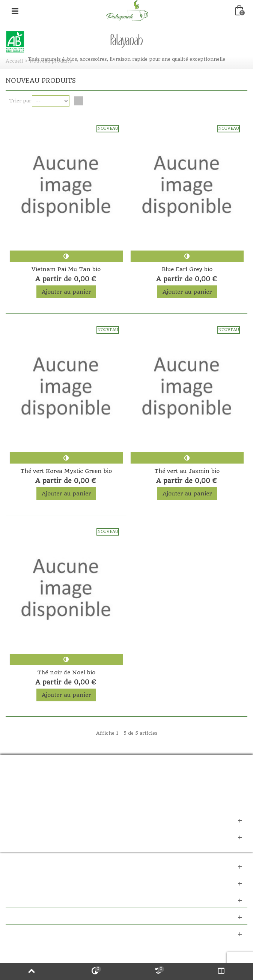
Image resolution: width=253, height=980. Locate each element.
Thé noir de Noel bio (66, 672)
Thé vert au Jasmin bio (187, 471)
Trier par (20, 101)
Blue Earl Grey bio (187, 269)
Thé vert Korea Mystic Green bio (66, 471)
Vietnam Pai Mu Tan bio (66, 269)
